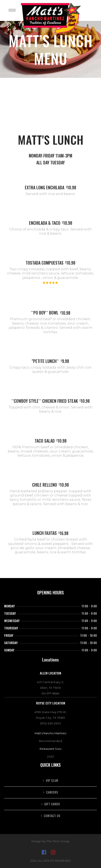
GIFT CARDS (52, 804)
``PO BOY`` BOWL (45, 313)
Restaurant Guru (50, 749)
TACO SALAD (45, 441)
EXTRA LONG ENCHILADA (45, 187)
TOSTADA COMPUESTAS (45, 263)
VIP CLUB (52, 780)
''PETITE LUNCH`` (45, 361)
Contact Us (52, 816)
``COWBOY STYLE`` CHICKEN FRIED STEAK (45, 401)
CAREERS (52, 792)
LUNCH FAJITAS (45, 533)
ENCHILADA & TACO (45, 223)
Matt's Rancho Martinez (50, 733)
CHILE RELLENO (45, 485)
